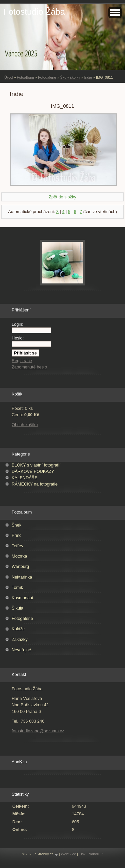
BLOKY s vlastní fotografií (36, 465)
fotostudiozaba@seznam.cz (38, 731)
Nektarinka (22, 577)
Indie (88, 77)
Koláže (18, 629)
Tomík (17, 587)
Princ (16, 535)
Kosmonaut (22, 598)
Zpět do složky (62, 197)
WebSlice (69, 854)
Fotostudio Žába (34, 12)
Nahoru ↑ (96, 854)
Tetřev (17, 546)
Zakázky (20, 639)
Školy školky (70, 77)
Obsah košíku (25, 425)
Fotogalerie (47, 77)
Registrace (22, 361)
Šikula (17, 608)
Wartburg (20, 566)
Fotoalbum (25, 77)
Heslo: (18, 338)
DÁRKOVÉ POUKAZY (33, 471)
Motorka (19, 556)
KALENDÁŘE (25, 478)
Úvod (8, 77)
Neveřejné (21, 650)
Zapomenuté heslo (29, 367)
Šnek (16, 525)
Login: (17, 324)
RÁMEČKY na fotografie (35, 484)
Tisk (82, 854)
